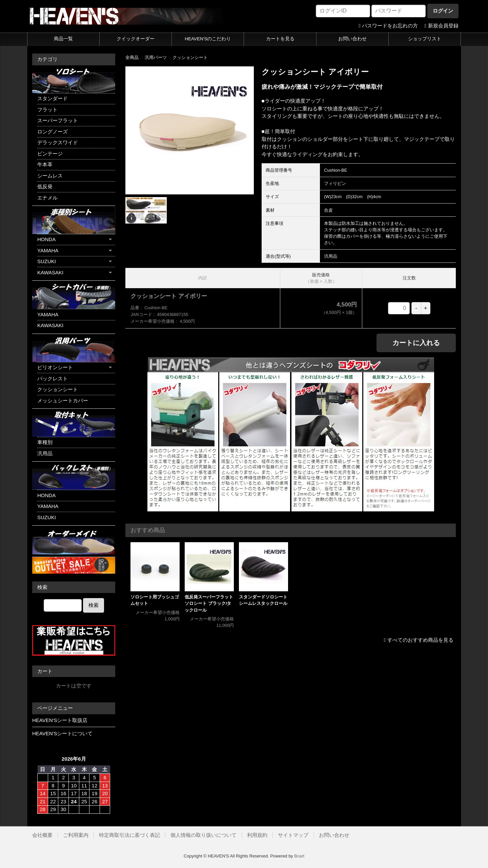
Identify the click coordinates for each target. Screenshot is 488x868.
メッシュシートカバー (63, 400)
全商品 (132, 57)
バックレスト (53, 378)
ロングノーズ (53, 132)
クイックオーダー (136, 39)
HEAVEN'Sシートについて (62, 733)
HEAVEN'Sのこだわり (208, 39)
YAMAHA (48, 250)
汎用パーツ (156, 57)
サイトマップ (293, 835)
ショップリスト (425, 39)
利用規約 (257, 835)
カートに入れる (416, 343)
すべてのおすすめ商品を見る (420, 640)
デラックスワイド (58, 142)
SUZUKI (47, 261)
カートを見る (280, 39)
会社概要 (42, 835)
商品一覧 (63, 39)
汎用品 (45, 453)
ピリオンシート (55, 367)
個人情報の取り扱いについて (204, 835)
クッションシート (190, 57)
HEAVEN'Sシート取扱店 (60, 720)
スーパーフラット (58, 120)
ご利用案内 (76, 835)
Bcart (299, 856)
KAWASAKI (50, 272)
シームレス (50, 176)
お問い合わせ (352, 39)
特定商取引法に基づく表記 (129, 835)
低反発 (45, 186)
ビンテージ (50, 154)
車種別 (45, 442)
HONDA (46, 239)
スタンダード (53, 98)
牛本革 (45, 164)
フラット (47, 110)
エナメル (47, 198)
